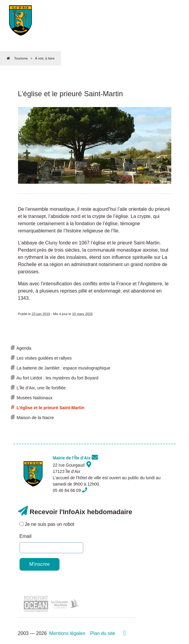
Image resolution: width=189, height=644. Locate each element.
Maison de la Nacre (33, 418)
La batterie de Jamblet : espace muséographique (61, 368)
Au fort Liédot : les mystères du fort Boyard (55, 378)
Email (26, 536)
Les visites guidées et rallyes (41, 358)
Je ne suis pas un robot (47, 524)
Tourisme (21, 58)
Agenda (21, 348)
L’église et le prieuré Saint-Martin (48, 408)
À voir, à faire (45, 58)
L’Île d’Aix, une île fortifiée (38, 388)
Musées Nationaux (32, 398)
